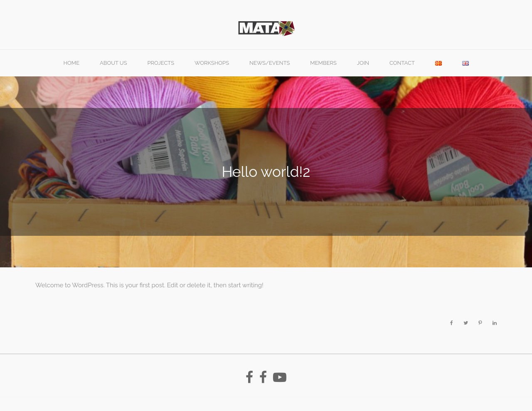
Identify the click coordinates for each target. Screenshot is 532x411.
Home (71, 63)
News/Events (270, 63)
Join (363, 63)
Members (323, 63)
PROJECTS (161, 63)
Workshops (212, 63)
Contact (402, 63)
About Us (113, 63)
